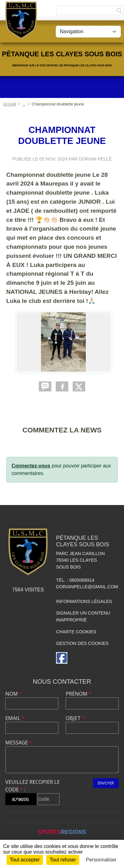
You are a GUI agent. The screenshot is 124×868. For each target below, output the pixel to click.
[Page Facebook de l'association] (62, 658)
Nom (14, 694)
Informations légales (84, 601)
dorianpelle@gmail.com (87, 587)
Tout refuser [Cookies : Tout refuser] (63, 860)
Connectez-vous (31, 466)
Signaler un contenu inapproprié (83, 616)
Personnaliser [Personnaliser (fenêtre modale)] (101, 860)
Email (15, 718)
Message (19, 743)
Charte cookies (76, 632)
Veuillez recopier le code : (33, 786)
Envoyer (106, 783)
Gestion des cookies (82, 643)
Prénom (79, 694)
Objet (75, 718)
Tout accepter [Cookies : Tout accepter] (25, 860)
